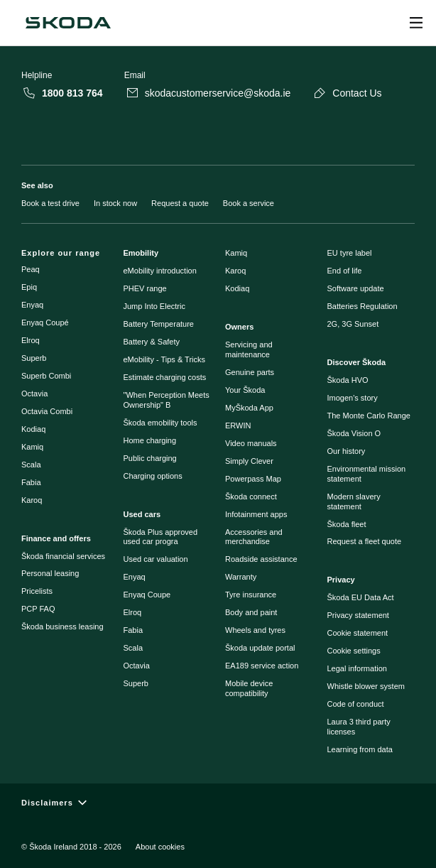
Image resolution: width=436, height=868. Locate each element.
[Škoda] (68, 23)
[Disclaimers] (218, 802)
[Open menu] (416, 23)
